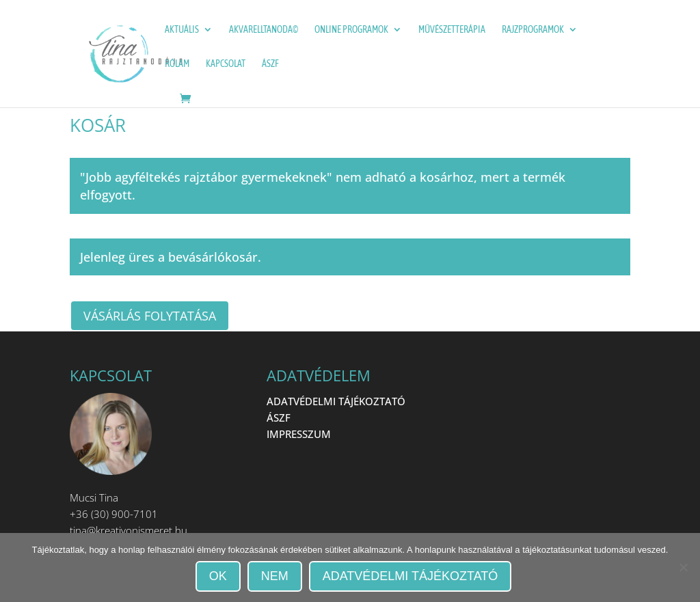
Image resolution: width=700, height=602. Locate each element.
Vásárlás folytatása (150, 316)
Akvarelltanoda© (264, 30)
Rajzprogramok (533, 30)
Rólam (177, 64)
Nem (275, 576)
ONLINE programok (351, 30)
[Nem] (683, 567)
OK (218, 576)
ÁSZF (270, 64)
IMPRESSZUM (299, 434)
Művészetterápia (452, 30)
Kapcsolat (226, 64)
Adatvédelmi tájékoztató (410, 576)
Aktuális (182, 30)
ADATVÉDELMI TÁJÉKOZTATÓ (336, 401)
